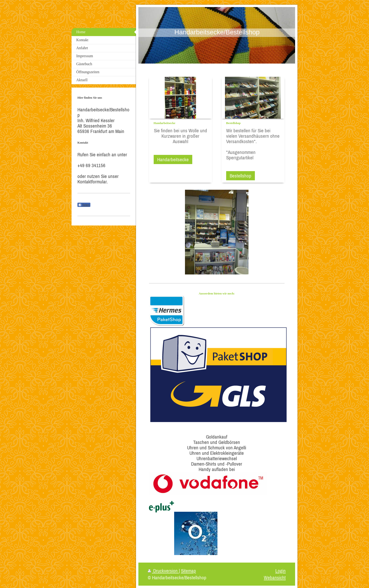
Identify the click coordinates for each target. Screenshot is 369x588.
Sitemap (189, 571)
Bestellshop (241, 176)
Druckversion (163, 571)
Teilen (84, 205)
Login (281, 571)
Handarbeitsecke (173, 159)
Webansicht (275, 578)
